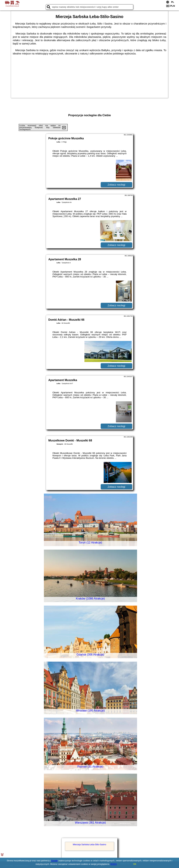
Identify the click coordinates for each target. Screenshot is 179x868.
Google (54, 861)
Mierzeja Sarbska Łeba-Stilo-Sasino (90, 845)
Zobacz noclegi (117, 185)
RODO (114, 864)
